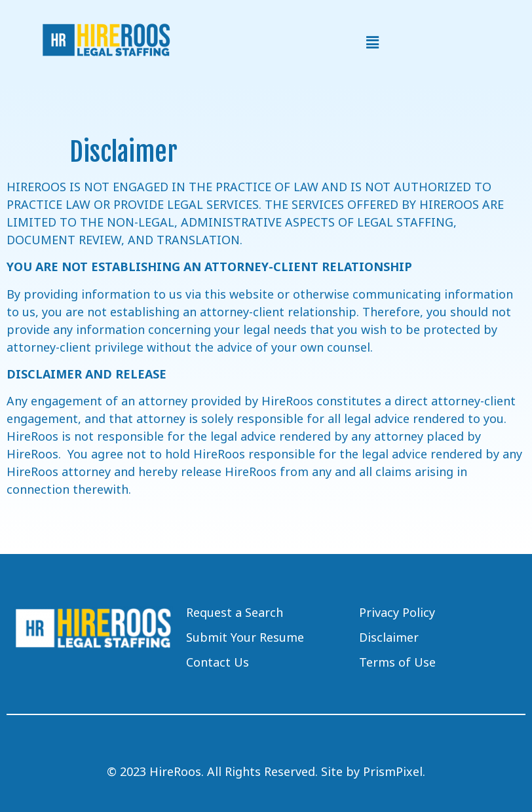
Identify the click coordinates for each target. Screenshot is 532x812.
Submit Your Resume (245, 637)
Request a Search (235, 612)
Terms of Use (397, 662)
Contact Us (218, 662)
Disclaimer (389, 637)
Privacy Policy (397, 612)
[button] (372, 43)
